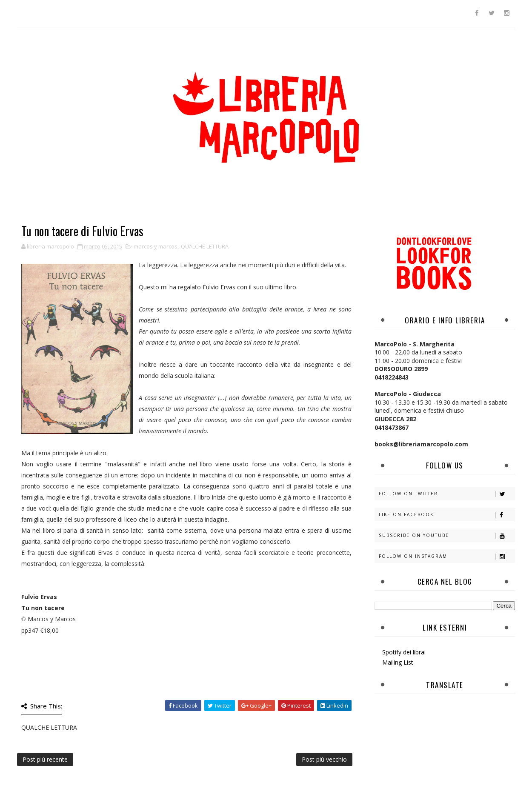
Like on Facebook (447, 515)
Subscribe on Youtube (447, 535)
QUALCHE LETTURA (205, 246)
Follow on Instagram (447, 556)
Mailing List (398, 662)
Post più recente (45, 759)
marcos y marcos (156, 246)
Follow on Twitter (447, 494)
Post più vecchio (324, 759)
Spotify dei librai (404, 652)
